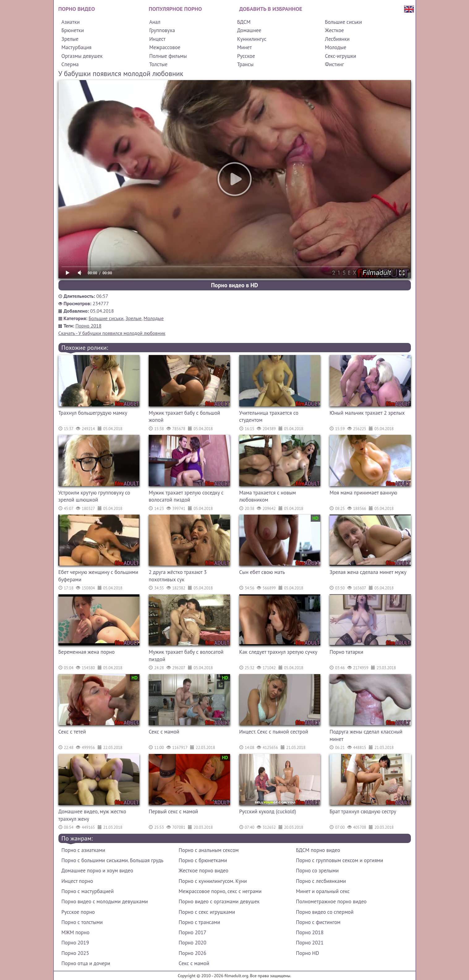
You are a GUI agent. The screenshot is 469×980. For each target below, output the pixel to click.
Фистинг (334, 64)
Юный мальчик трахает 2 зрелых (367, 413)
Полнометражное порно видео (331, 901)
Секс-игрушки (341, 56)
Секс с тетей (72, 732)
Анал (155, 22)
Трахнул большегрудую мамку (93, 413)
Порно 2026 (192, 953)
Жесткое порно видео (204, 871)
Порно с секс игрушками (207, 912)
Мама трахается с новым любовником (268, 496)
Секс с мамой (164, 732)
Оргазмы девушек (82, 56)
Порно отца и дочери (86, 963)
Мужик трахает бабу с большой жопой (184, 417)
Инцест (158, 39)
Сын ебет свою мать (262, 572)
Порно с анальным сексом (209, 850)
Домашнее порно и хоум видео (97, 871)
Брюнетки (73, 30)
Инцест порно (77, 881)
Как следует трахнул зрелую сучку (278, 652)
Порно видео (77, 9)
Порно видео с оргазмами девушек (219, 901)
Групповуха (162, 30)
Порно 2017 (192, 932)
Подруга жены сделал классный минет (366, 735)
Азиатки (71, 22)
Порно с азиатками (83, 850)
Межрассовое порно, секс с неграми (220, 891)
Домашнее (249, 30)
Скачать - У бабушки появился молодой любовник (112, 333)
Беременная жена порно (87, 652)
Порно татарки (346, 652)
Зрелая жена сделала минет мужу (368, 572)
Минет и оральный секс (323, 891)
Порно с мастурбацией (88, 891)
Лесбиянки (337, 39)
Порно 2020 (192, 943)
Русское (246, 56)
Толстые (158, 64)
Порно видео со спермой (325, 912)
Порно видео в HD (234, 285)
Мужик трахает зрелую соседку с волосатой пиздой (186, 496)
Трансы (245, 64)
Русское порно (78, 912)
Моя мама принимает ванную (363, 493)
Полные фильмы (168, 56)
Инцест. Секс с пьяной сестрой (274, 732)
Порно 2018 (88, 326)
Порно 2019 (75, 943)
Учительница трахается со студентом (269, 417)
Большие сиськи (343, 22)
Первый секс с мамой (173, 811)
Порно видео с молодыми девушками (105, 901)
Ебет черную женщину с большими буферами (98, 576)
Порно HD (307, 953)
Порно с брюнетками (203, 860)
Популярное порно (175, 9)
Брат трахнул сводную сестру (363, 811)
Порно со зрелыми (317, 871)
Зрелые (70, 39)
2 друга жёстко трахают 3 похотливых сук (178, 576)
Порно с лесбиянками (321, 881)
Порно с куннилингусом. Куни (213, 881)
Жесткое (334, 30)
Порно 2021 (310, 943)
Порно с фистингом (318, 922)
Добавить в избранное (271, 9)
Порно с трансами (199, 922)
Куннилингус (252, 39)
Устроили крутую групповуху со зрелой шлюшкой (94, 496)
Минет (244, 47)
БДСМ (244, 22)
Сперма (70, 64)
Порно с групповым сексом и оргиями (339, 860)
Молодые (336, 47)
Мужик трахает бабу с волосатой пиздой (186, 656)
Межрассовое (165, 47)
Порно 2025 (75, 953)
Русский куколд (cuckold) (268, 811)
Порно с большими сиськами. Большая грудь (113, 860)
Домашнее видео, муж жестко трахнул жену (92, 815)
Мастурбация (77, 47)
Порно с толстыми (82, 922)
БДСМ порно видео (318, 850)
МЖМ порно (76, 932)
